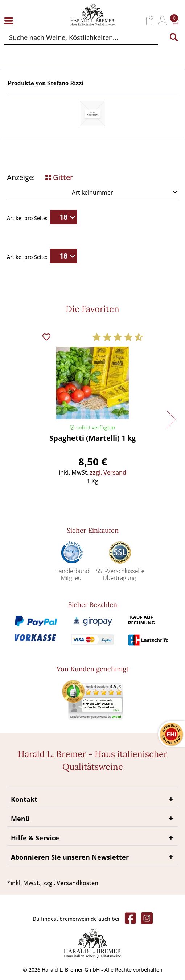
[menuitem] (11, 21)
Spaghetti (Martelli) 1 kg (92, 439)
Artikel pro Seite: (27, 218)
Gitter (59, 177)
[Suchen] (174, 37)
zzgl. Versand (108, 472)
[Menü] (11, 21)
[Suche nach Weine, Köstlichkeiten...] (81, 37)
